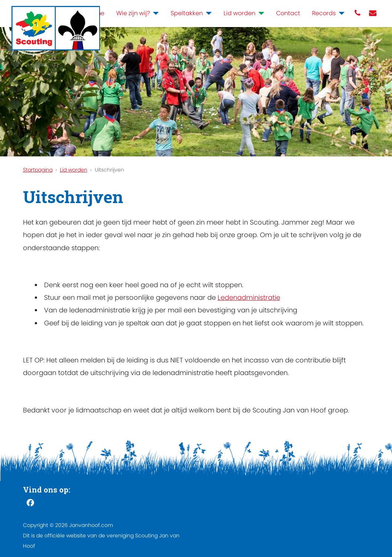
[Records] (340, 13)
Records (324, 13)
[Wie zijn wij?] (154, 13)
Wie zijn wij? (133, 13)
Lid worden (239, 13)
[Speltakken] (207, 13)
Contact (288, 13)
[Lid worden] (260, 13)
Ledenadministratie (249, 297)
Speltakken (187, 13)
